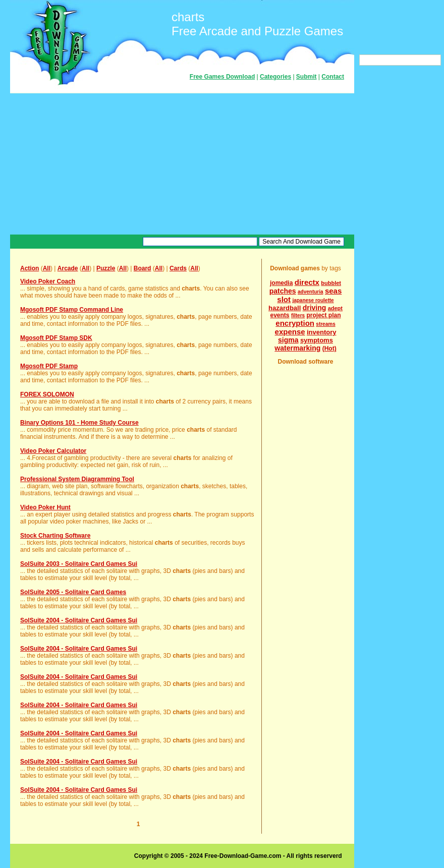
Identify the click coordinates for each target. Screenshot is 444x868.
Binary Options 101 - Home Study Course (79, 423)
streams (325, 324)
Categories (275, 77)
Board (143, 268)
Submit (307, 77)
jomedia (281, 283)
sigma (288, 340)
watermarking (297, 348)
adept (335, 308)
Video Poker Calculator (53, 451)
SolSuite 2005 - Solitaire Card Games (73, 592)
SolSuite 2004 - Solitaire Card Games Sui (79, 620)
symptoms (317, 340)
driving (315, 308)
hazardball (285, 308)
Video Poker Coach (48, 281)
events (280, 315)
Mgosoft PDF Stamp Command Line (72, 310)
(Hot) (329, 349)
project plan (323, 315)
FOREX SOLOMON (47, 394)
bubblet (331, 283)
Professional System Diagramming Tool (77, 479)
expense (290, 332)
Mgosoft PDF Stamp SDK (56, 338)
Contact (333, 77)
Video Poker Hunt (45, 507)
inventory (322, 332)
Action (30, 268)
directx (307, 282)
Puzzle (106, 268)
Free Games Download (222, 77)
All (47, 268)
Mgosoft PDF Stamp (49, 366)
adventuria (311, 292)
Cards (178, 268)
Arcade (68, 268)
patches (283, 291)
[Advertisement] (182, 164)
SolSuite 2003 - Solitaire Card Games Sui (79, 564)
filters (298, 315)
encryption (295, 323)
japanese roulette (313, 300)
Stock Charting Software (55, 536)
